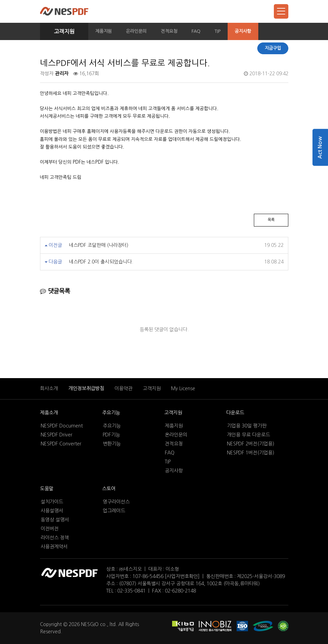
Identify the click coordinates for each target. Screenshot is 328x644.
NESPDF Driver (57, 435)
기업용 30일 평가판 (247, 426)
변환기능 (112, 444)
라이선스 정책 (55, 538)
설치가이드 (52, 502)
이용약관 (123, 388)
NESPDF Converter (61, 444)
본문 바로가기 (0, 0)
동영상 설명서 (55, 520)
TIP (217, 31)
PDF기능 (111, 435)
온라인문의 (136, 31)
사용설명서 (52, 511)
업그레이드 (114, 511)
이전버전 (50, 529)
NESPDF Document (62, 426)
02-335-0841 (131, 591)
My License (183, 388)
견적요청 (169, 31)
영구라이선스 (116, 502)
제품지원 (103, 31)
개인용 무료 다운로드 (249, 435)
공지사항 (243, 31)
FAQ (196, 31)
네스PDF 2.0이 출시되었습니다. (101, 262)
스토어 (109, 489)
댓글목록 (55, 291)
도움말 (47, 489)
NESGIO (90, 624)
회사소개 (49, 388)
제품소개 (49, 413)
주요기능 (111, 413)
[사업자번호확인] (182, 576)
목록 (271, 220)
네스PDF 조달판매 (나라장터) (99, 245)
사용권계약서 (54, 547)
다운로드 (235, 413)
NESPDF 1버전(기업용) (251, 453)
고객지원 (64, 31)
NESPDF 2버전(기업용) (251, 444)
